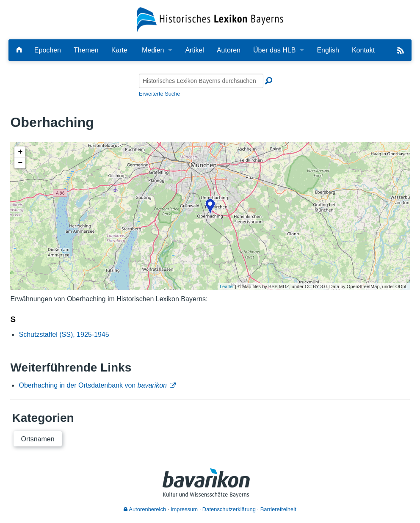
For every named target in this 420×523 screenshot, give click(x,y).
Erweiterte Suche (159, 94)
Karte (119, 50)
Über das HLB (275, 50)
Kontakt (363, 50)
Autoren (229, 50)
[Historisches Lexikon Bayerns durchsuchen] (201, 81)
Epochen (48, 50)
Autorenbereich (145, 509)
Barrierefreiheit (278, 509)
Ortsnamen (37, 439)
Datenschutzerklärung (229, 509)
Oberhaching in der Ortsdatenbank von (93, 385)
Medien (153, 50)
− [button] (21, 163)
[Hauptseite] (19, 50)
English (328, 50)
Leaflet (227, 286)
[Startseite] (210, 19)
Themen (86, 50)
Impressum (184, 509)
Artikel (194, 50)
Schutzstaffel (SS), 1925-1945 (64, 334)
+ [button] (21, 152)
